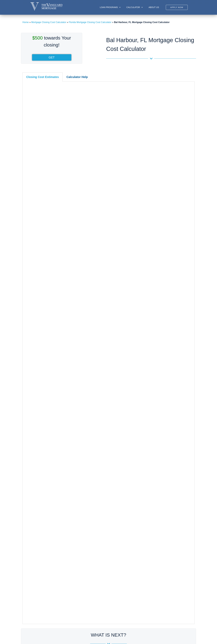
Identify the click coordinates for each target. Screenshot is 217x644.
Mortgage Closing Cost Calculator (49, 22)
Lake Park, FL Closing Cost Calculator (159, 499)
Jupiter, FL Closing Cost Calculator (157, 488)
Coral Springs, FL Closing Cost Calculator (102, 457)
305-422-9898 (170, 600)
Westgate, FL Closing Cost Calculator (159, 572)
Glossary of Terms (131, 607)
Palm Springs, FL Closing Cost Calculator (161, 546)
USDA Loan (90, 603)
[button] (177, 7)
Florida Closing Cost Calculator (40, 438)
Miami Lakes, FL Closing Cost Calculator (43, 499)
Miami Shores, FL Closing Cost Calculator (44, 504)
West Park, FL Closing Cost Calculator (101, 530)
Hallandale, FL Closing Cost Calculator (101, 483)
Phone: (170, 596)
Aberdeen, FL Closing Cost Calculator (159, 452)
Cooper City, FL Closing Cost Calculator (101, 452)
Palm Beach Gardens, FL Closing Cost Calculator (165, 541)
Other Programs (92, 621)
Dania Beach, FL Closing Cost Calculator (102, 462)
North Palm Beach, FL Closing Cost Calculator (163, 525)
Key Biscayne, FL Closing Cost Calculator (44, 483)
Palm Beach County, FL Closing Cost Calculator (166, 446)
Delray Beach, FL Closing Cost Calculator (161, 467)
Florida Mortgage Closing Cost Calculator (90, 22)
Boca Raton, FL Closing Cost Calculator (160, 457)
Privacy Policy (128, 612)
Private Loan (90, 616)
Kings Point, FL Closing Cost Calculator (160, 494)
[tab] (43, 77)
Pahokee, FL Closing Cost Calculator (158, 530)
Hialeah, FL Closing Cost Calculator (41, 473)
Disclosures (127, 603)
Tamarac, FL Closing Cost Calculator (100, 525)
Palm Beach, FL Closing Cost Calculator (160, 536)
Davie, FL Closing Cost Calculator (98, 467)
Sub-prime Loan (92, 594)
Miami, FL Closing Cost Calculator (40, 488)
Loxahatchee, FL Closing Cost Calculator (160, 515)
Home (26, 22)
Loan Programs (110, 7)
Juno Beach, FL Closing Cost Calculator (160, 483)
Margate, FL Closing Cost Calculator (100, 504)
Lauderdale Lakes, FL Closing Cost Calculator (105, 494)
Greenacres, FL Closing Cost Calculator (160, 473)
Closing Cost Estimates (43, 77)
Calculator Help (77, 77)
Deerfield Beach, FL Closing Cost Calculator (104, 473)
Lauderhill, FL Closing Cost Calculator (100, 499)
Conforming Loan (92, 612)
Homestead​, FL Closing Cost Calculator (43, 478)
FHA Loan (89, 607)
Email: (169, 607)
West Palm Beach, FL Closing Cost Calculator (163, 567)
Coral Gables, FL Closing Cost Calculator (44, 462)
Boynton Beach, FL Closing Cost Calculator (162, 462)
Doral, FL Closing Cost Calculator (40, 467)
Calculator (135, 7)
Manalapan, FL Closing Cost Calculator (159, 520)
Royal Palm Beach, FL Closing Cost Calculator (163, 557)
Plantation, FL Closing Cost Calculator (100, 509)
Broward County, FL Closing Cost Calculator (105, 446)
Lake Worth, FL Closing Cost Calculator (160, 504)
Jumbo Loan (90, 598)
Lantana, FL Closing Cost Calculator (158, 509)
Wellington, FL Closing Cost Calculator (159, 562)
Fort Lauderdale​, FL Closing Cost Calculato (103, 478)
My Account (127, 594)
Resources (127, 598)
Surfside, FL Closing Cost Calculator (41, 515)
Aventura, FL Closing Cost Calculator (42, 452)
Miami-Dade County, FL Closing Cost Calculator (49, 446)
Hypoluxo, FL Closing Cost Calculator (158, 478)
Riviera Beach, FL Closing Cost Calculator (161, 551)
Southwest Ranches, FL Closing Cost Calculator (106, 515)
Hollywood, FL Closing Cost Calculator (101, 488)
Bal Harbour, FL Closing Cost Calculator (43, 457)
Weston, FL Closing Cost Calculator (99, 536)
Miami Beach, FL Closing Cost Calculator (44, 494)
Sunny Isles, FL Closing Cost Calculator (43, 509)
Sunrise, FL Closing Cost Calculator (99, 520)
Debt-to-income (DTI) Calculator (108, 405)
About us (154, 7)
